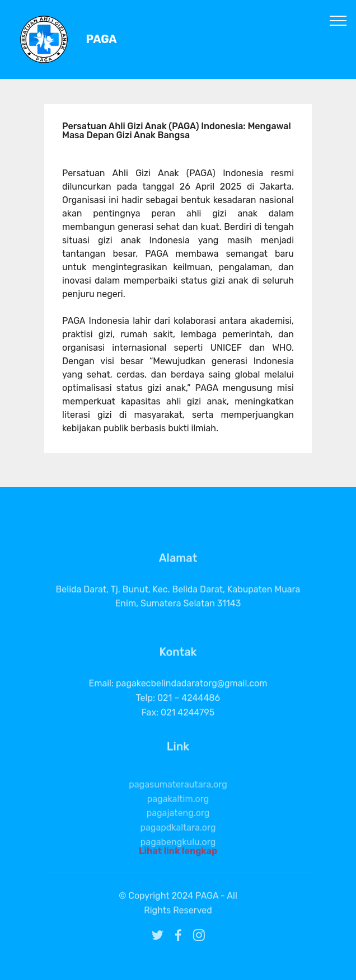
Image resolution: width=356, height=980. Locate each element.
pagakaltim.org (178, 812)
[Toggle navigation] (338, 20)
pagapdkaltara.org (178, 841)
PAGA (102, 39)
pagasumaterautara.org (178, 798)
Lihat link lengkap (178, 853)
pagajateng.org (178, 827)
